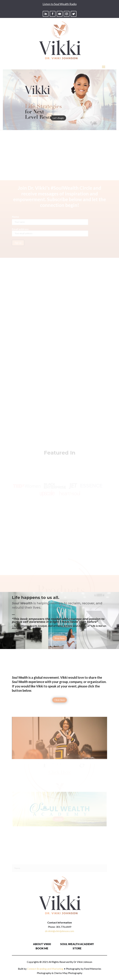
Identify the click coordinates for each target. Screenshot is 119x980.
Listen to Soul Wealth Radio (60, 4)
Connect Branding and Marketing (45, 969)
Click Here (60, 700)
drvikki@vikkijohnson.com (59, 931)
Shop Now (60, 638)
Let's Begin (58, 127)
